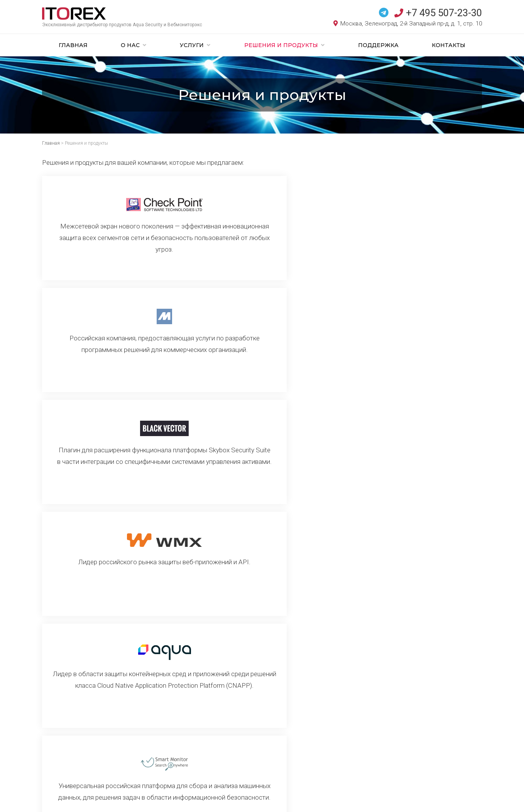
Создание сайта (128, 799)
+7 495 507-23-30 (438, 13)
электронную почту (374, 761)
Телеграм (304, 761)
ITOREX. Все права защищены (85, 799)
